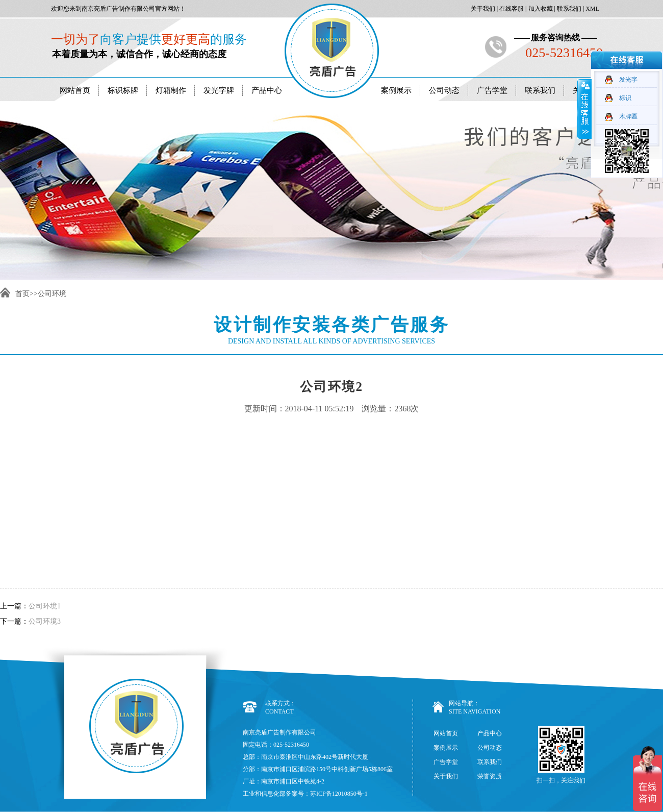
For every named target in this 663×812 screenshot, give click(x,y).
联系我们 (568, 9)
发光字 (628, 80)
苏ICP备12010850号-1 (339, 794)
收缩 (584, 109)
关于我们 (482, 9)
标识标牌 (123, 90)
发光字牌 (219, 90)
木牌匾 (628, 116)
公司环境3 (45, 621)
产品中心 (267, 90)
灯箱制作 (171, 90)
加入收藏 (540, 9)
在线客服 (511, 9)
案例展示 (396, 90)
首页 (22, 294)
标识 (625, 98)
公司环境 (52, 294)
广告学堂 (492, 90)
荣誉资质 (490, 776)
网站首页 (75, 90)
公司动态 (444, 90)
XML (592, 9)
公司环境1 (45, 606)
